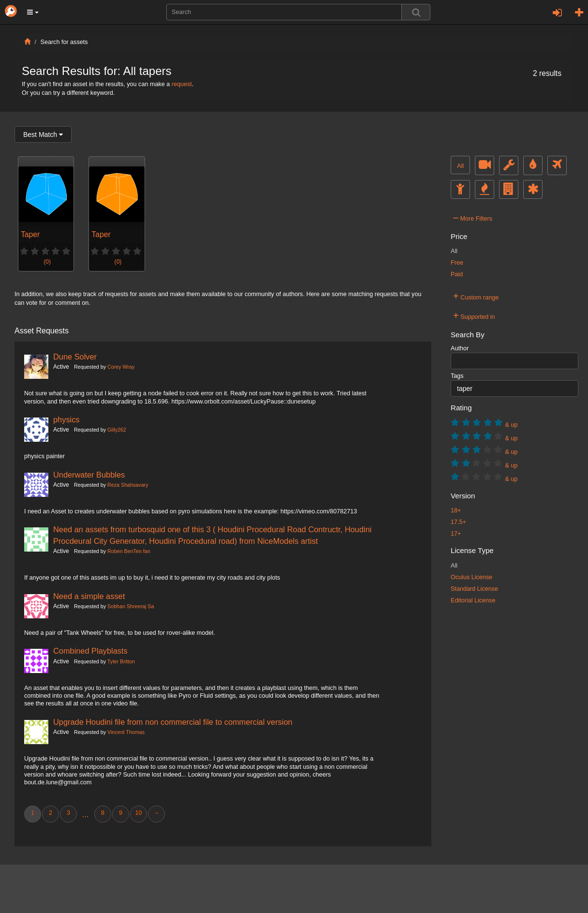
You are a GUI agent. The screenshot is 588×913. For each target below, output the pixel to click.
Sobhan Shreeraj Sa (131, 606)
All (460, 166)
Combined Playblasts (90, 651)
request (182, 84)
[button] (33, 12)
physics (66, 419)
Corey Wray (121, 367)
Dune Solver (75, 357)
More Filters (473, 217)
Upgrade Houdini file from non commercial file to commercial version (173, 722)
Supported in (474, 315)
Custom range (476, 296)
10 (138, 813)
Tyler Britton (121, 661)
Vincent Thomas (126, 732)
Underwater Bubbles (89, 475)
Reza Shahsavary (128, 485)
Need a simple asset (89, 596)
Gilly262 (117, 430)
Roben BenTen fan (129, 551)
